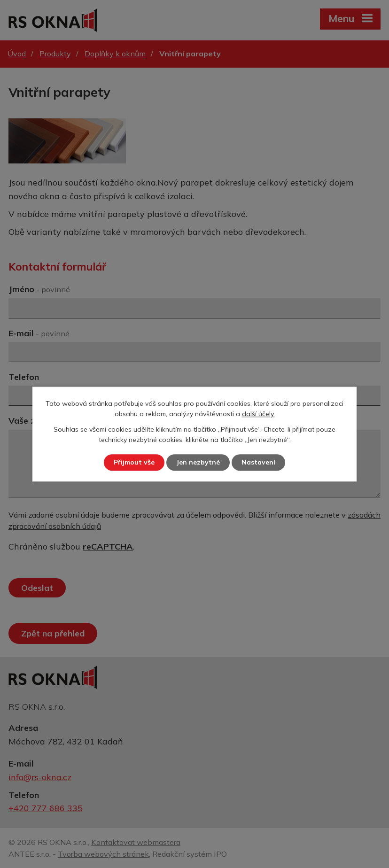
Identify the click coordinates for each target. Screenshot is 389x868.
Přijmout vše (134, 462)
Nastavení (258, 462)
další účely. (258, 414)
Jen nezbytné (198, 462)
